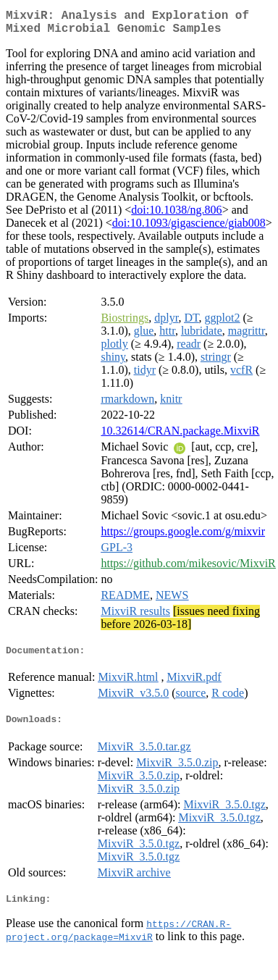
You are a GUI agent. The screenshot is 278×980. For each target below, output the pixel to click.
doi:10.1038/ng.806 (176, 215)
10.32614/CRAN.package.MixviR (180, 436)
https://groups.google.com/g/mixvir (183, 537)
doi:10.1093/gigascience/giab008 (189, 229)
